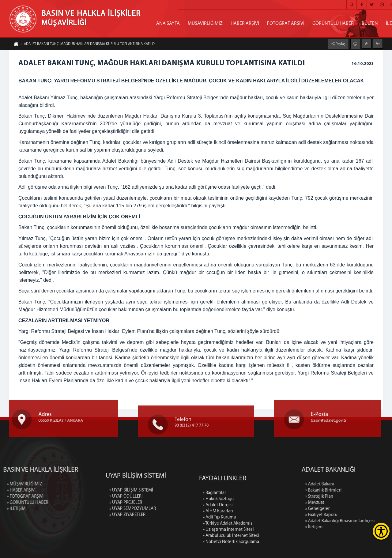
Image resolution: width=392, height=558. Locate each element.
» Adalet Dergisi (218, 542)
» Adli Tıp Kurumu (219, 554)
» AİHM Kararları (218, 548)
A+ (378, 43)
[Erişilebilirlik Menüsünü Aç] (381, 531)
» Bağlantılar (214, 530)
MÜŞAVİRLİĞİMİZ (205, 24)
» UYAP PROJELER (126, 529)
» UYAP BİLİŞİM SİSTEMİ (131, 517)
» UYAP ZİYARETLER (127, 541)
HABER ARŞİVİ (245, 24)
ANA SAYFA (168, 24)
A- (367, 43)
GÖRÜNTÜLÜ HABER (333, 24)
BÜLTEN (370, 24)
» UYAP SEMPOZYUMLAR (133, 535)
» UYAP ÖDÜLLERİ (126, 523)
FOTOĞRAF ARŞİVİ (286, 24)
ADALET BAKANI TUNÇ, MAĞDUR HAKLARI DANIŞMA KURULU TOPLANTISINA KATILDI (88, 45)
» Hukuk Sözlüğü (218, 536)
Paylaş (340, 43)
